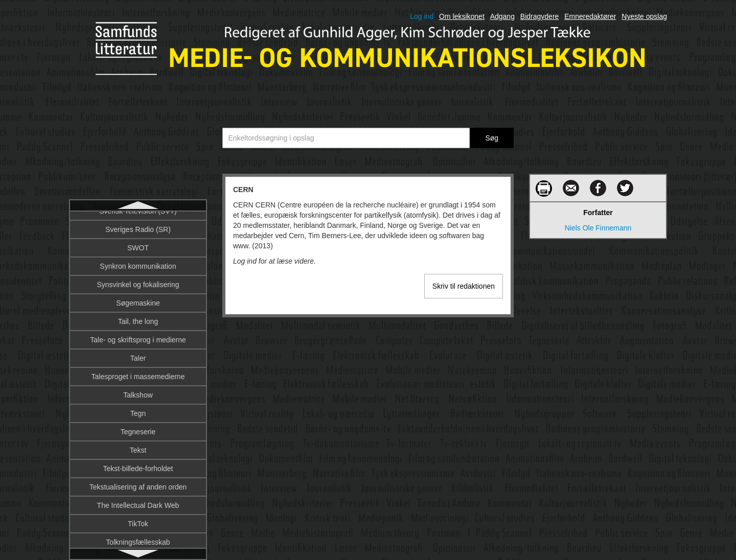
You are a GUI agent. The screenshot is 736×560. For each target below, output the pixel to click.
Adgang (502, 16)
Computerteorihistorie (138, 462)
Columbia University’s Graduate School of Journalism (138, 300)
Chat (138, 240)
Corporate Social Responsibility (138, 536)
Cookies (138, 481)
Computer (138, 323)
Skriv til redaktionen (464, 286)
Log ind (422, 16)
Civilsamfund (138, 258)
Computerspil (138, 407)
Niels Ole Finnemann (598, 228)
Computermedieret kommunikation (138, 370)
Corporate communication (138, 518)
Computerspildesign (138, 426)
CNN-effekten (138, 276)
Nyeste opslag (644, 16)
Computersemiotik (138, 389)
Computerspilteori (138, 444)
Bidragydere (540, 16)
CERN (138, 221)
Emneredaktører (590, 16)
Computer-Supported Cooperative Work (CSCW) (138, 347)
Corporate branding (138, 499)
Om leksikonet (462, 16)
